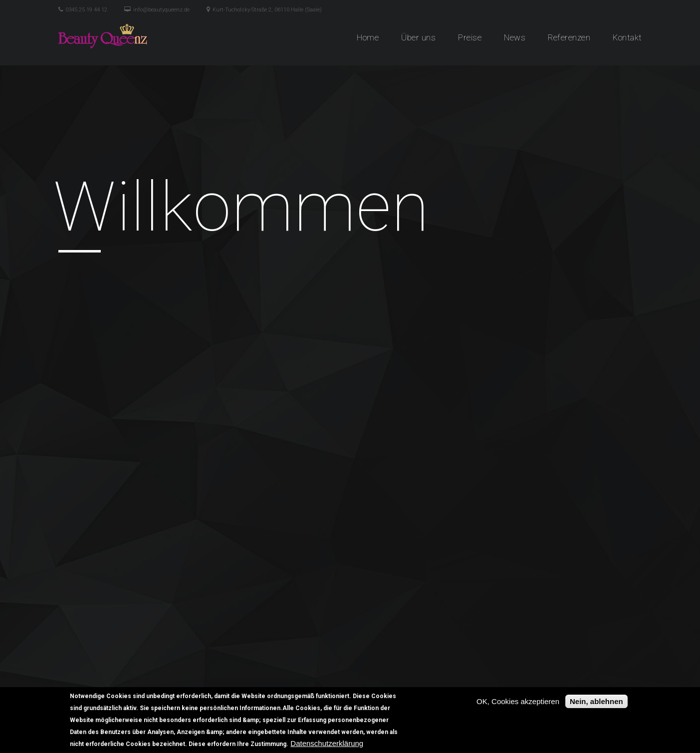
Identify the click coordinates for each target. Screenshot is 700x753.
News (515, 37)
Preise (470, 37)
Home (368, 37)
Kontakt (627, 37)
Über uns (418, 37)
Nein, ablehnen (596, 701)
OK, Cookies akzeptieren (518, 701)
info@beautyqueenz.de (161, 10)
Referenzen (569, 37)
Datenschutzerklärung (327, 743)
